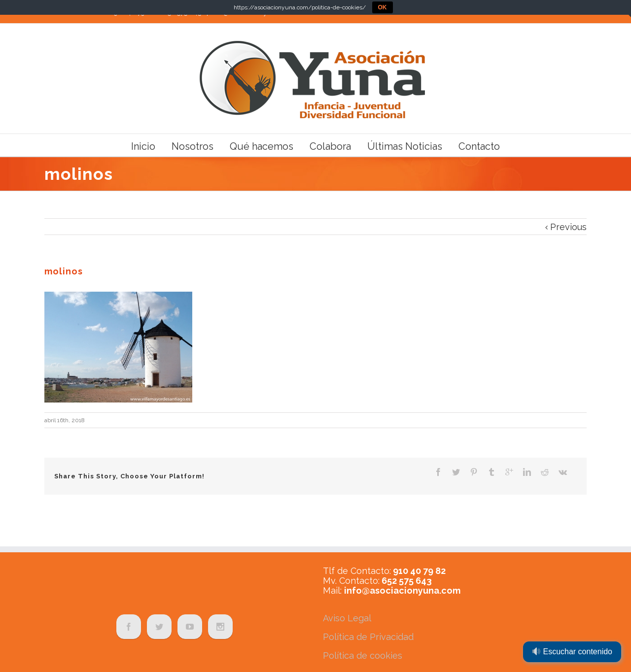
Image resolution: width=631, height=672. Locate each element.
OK (383, 7)
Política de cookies (363, 655)
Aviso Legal (347, 618)
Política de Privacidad (368, 637)
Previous (568, 227)
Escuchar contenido (572, 652)
